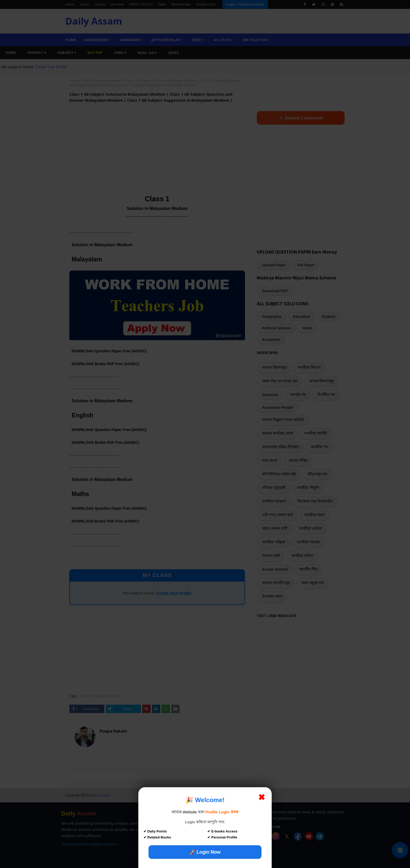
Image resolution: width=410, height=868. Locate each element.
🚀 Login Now (205, 852)
